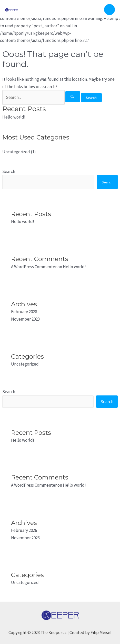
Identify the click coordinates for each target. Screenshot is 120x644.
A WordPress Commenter (34, 267)
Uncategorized (16, 152)
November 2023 (25, 319)
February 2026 (24, 312)
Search (9, 171)
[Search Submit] (73, 97)
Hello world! (14, 117)
